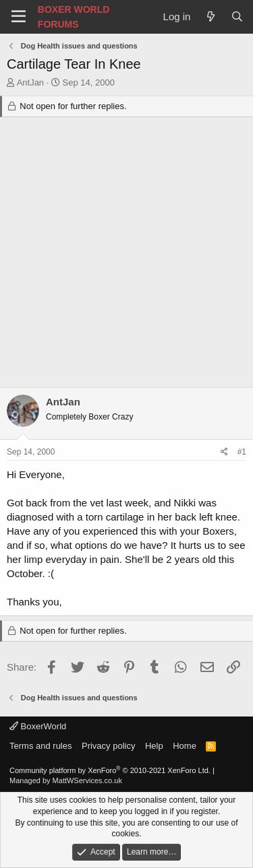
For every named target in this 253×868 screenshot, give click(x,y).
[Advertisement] (126, 254)
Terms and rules (40, 746)
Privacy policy (108, 746)
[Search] (237, 16)
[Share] (224, 452)
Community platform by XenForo (110, 770)
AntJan (30, 82)
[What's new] (210, 16)
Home (185, 746)
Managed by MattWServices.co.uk (66, 780)
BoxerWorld (38, 726)
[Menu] (19, 17)
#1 (242, 452)
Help (154, 746)
